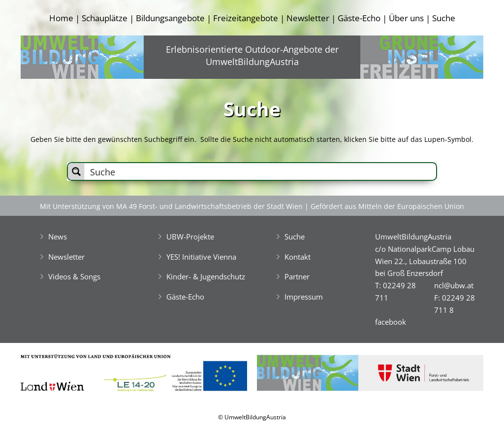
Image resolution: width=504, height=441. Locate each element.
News (58, 237)
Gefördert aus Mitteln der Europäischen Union (387, 206)
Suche (444, 18)
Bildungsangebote (170, 18)
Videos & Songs (74, 276)
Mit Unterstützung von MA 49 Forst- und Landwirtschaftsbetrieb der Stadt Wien (171, 206)
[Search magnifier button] (76, 171)
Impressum (304, 297)
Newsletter (308, 18)
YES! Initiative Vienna (201, 257)
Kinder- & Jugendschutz (206, 276)
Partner (297, 276)
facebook (391, 322)
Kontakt (298, 257)
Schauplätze (105, 18)
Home (61, 18)
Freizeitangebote (246, 18)
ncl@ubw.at (454, 285)
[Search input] (261, 171)
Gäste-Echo (359, 18)
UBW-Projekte (190, 237)
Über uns (406, 18)
